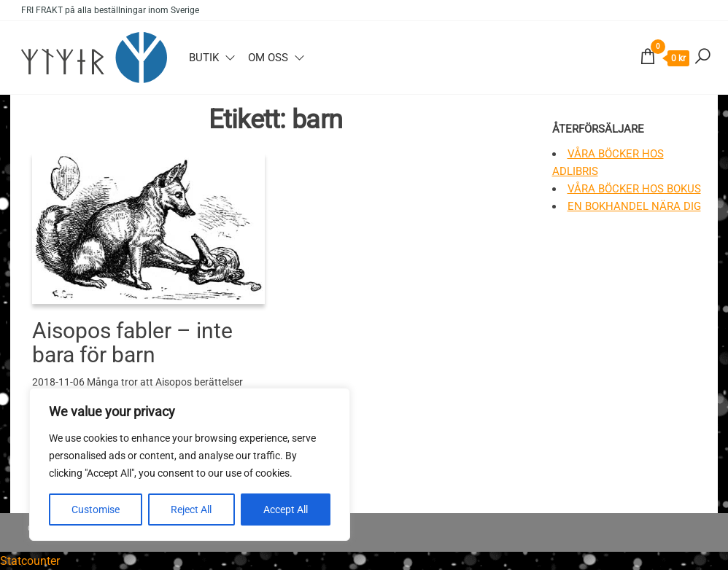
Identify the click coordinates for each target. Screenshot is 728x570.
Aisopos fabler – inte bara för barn (132, 343)
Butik (204, 58)
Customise (96, 510)
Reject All (191, 510)
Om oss (268, 58)
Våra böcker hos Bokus (634, 189)
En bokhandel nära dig (634, 206)
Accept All (286, 510)
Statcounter (30, 561)
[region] (190, 464)
